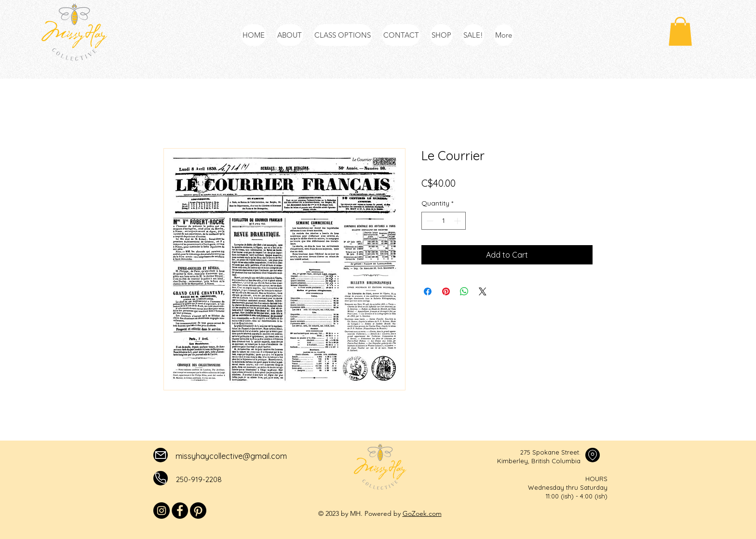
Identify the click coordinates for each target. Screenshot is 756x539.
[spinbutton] (444, 221)
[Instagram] (162, 511)
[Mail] (161, 455)
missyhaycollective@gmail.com (231, 456)
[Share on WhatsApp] (464, 291)
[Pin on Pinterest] (446, 291)
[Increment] (458, 221)
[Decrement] (429, 221)
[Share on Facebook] (428, 291)
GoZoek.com (422, 513)
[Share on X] (483, 291)
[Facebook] (180, 511)
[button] (680, 31)
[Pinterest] (198, 511)
